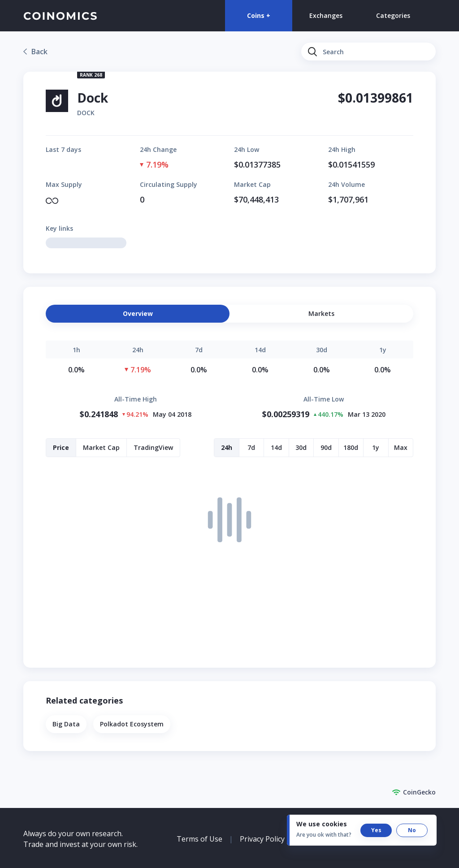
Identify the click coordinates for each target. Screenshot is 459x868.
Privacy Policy (262, 839)
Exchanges (326, 15)
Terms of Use (199, 839)
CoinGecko (414, 792)
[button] (321, 314)
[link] (35, 52)
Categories (393, 15)
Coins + (259, 15)
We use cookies (322, 824)
